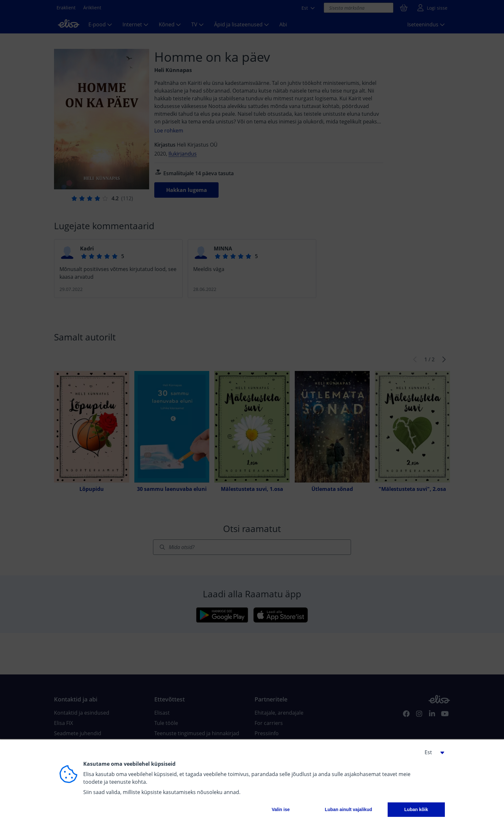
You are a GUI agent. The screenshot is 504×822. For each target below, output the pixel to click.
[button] (432, 752)
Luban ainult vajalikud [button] (348, 809)
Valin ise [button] (281, 809)
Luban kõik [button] (416, 809)
